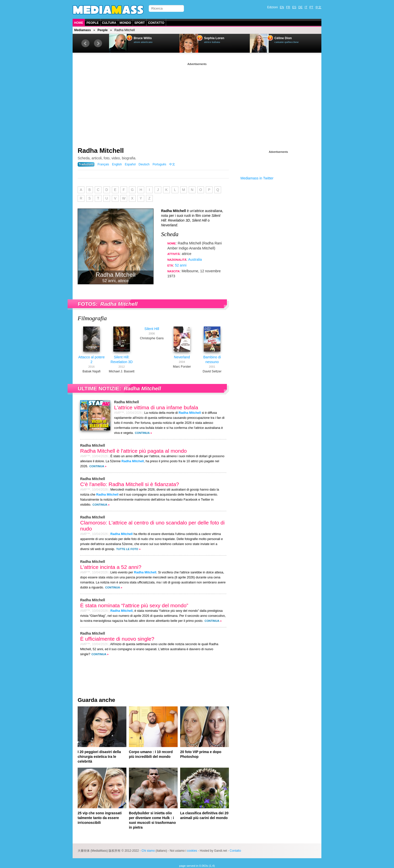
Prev (85, 43)
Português (159, 164)
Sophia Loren (214, 38)
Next (98, 43)
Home (79, 23)
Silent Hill (152, 329)
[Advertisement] (197, 102)
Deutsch (144, 164)
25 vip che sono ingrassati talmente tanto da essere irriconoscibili (100, 818)
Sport (140, 23)
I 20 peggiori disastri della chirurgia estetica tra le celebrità (99, 757)
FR (288, 7)
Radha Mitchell (101, 151)
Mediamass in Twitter (257, 178)
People (93, 23)
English (117, 164)
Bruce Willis (143, 38)
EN (282, 7)
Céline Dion (283, 38)
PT (311, 7)
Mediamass (82, 30)
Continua (142, 433)
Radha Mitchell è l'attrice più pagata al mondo (133, 451)
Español (130, 164)
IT (306, 7)
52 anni (181, 265)
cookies (192, 851)
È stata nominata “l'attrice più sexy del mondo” (134, 605)
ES (294, 7)
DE (300, 7)
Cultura (109, 23)
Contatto (156, 23)
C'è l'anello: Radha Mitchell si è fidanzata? (130, 484)
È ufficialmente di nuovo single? (117, 639)
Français (103, 164)
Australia (195, 259)
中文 (318, 7)
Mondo (125, 23)
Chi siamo (148, 851)
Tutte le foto (127, 549)
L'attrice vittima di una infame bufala (156, 407)
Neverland (182, 357)
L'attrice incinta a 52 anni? (111, 567)
